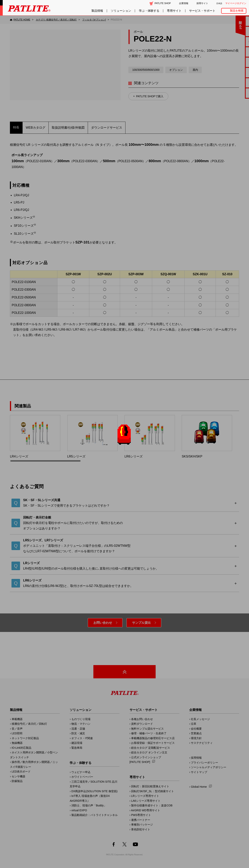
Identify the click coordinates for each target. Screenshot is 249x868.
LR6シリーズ (150, 437)
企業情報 (184, 3)
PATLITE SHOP (163, 3)
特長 (16, 127)
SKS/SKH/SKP (207, 437)
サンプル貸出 (141, 623)
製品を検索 (237, 11)
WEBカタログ (35, 128)
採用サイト (202, 3)
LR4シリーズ (35, 437)
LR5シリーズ (92, 437)
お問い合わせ (103, 623)
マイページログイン (236, 3)
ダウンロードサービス (107, 128)
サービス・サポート (202, 11)
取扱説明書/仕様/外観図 (68, 128)
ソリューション (121, 11)
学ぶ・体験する (149, 11)
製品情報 (97, 11)
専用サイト (174, 11)
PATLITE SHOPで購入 (150, 96)
